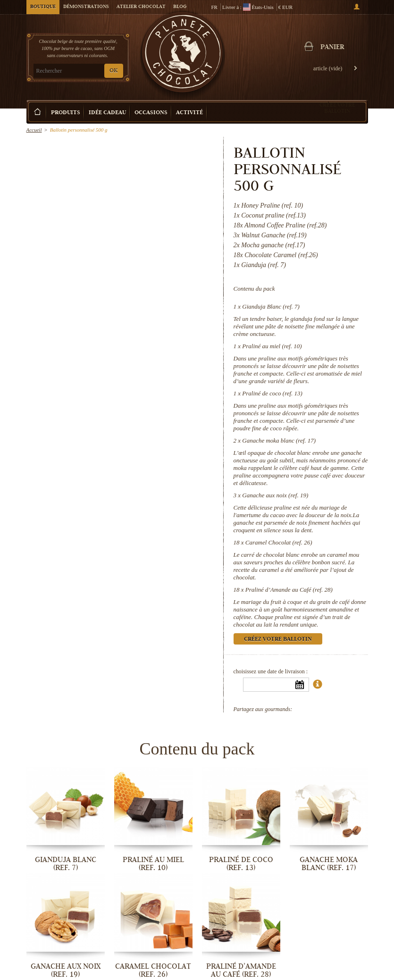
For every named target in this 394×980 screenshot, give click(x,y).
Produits (66, 113)
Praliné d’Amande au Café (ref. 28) (289, 590)
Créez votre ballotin (337, 108)
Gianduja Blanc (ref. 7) (271, 306)
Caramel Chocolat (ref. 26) (279, 542)
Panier (332, 48)
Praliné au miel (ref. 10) (272, 346)
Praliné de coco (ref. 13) (272, 393)
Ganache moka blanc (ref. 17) (279, 440)
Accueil (34, 130)
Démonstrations (86, 7)
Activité (189, 113)
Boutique (43, 7)
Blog (180, 7)
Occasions (151, 113)
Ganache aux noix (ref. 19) (275, 495)
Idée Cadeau (107, 113)
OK (113, 71)
